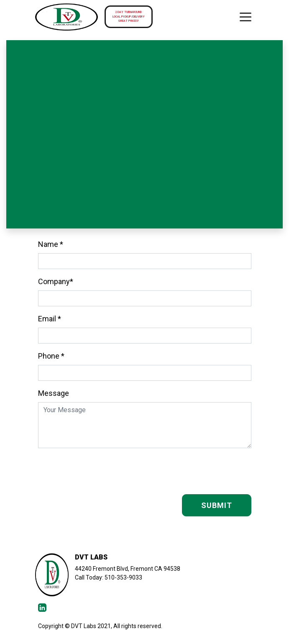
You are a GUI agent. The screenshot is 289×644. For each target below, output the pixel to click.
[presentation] (188, 471)
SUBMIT (217, 505)
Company (56, 281)
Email (50, 319)
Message (54, 393)
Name (51, 244)
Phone (51, 356)
